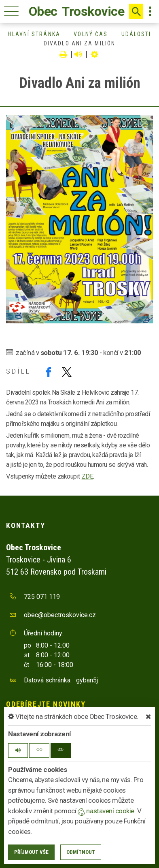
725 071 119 (42, 597)
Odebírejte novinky (46, 704)
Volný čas (91, 34)
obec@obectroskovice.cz (60, 615)
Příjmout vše (31, 852)
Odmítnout (81, 852)
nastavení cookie (106, 811)
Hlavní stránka (34, 34)
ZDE (88, 476)
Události (136, 34)
